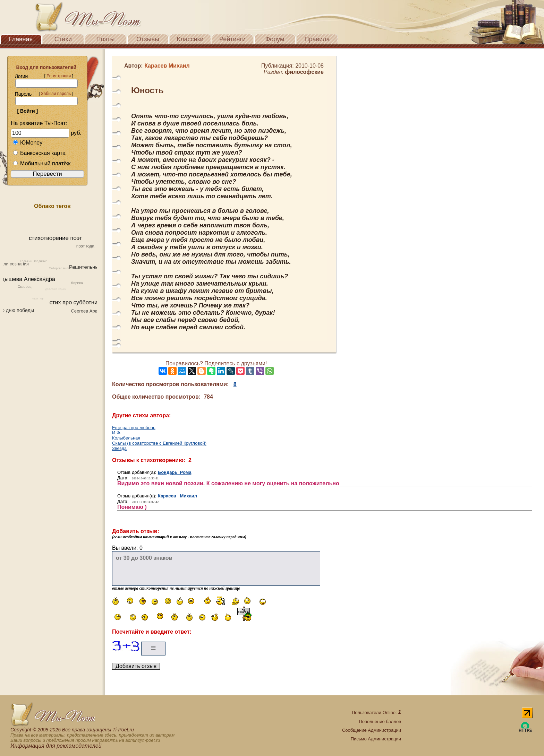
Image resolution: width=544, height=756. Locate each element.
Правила (317, 39)
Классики (190, 39)
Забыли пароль (56, 94)
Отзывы (148, 39)
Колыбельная (126, 438)
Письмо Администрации (376, 739)
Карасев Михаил (177, 496)
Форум (275, 39)
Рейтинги (232, 39)
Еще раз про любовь (134, 428)
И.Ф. (117, 433)
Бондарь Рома (175, 472)
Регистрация (59, 76)
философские (304, 72)
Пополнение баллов (380, 722)
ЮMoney (28, 143)
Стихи (63, 39)
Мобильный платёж (42, 163)
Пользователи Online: (376, 712)
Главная (21, 39)
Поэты (106, 39)
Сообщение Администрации (372, 730)
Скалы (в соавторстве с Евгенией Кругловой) (159, 443)
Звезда (119, 448)
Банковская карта (39, 153)
